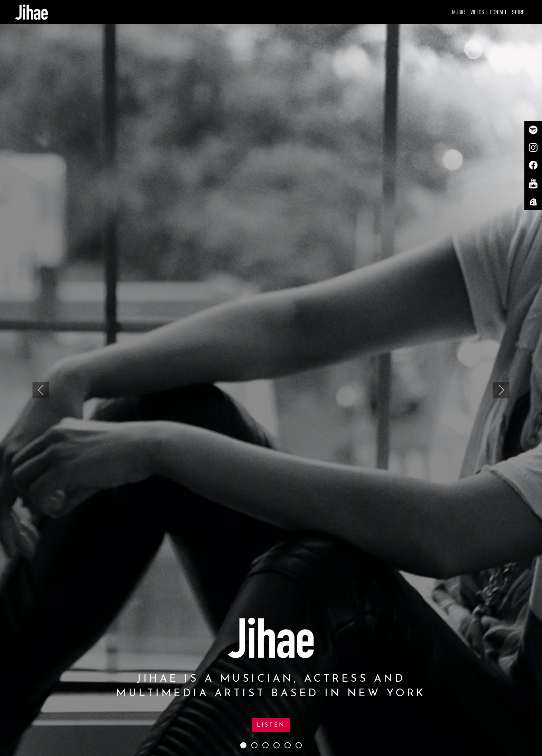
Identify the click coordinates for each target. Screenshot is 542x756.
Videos (477, 12)
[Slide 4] (277, 745)
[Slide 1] (243, 745)
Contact (498, 12)
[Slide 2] (254, 745)
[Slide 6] (299, 745)
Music (459, 12)
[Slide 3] (265, 745)
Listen (271, 725)
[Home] (31, 12)
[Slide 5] (288, 745)
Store (518, 12)
